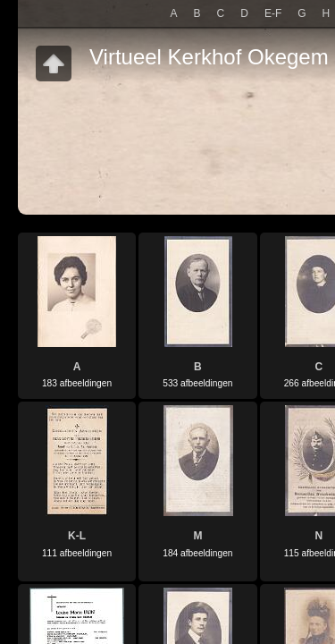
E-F (273, 13)
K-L (77, 536)
